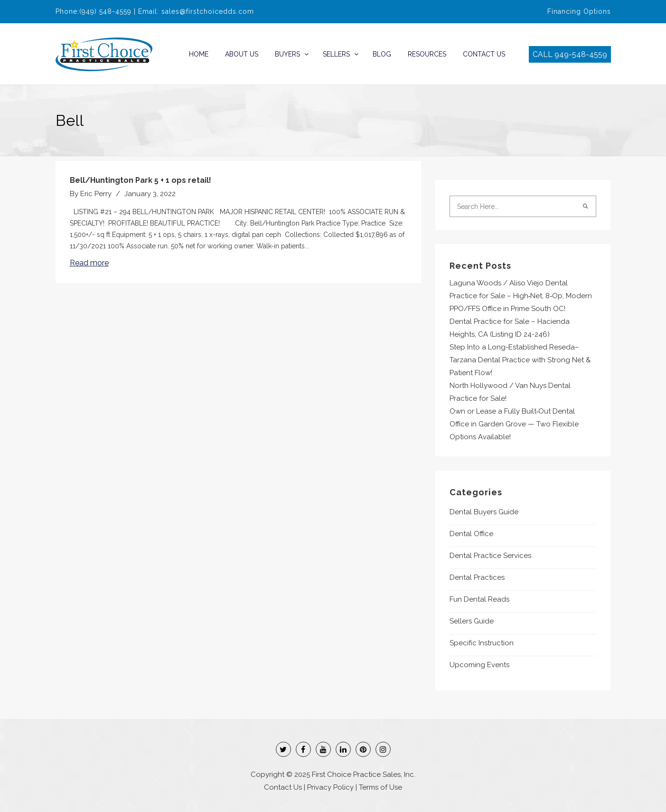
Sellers (336, 54)
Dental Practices (477, 577)
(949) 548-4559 (105, 11)
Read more (89, 263)
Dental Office (471, 534)
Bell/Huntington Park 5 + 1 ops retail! (141, 180)
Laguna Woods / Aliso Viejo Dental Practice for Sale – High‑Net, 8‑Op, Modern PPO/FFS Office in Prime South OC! (521, 296)
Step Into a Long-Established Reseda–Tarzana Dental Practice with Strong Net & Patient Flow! (520, 360)
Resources (427, 54)
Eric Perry (96, 194)
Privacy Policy (330, 787)
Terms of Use (380, 787)
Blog (382, 54)
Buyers (287, 54)
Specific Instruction (482, 643)
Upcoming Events (479, 665)
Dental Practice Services (490, 556)
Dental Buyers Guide (484, 512)
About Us (242, 54)
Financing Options (579, 11)
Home (199, 54)
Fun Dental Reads (479, 599)
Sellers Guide (472, 621)
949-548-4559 (581, 54)
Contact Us (484, 54)
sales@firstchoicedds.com (208, 11)
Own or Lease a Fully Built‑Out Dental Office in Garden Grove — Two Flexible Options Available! (514, 424)
